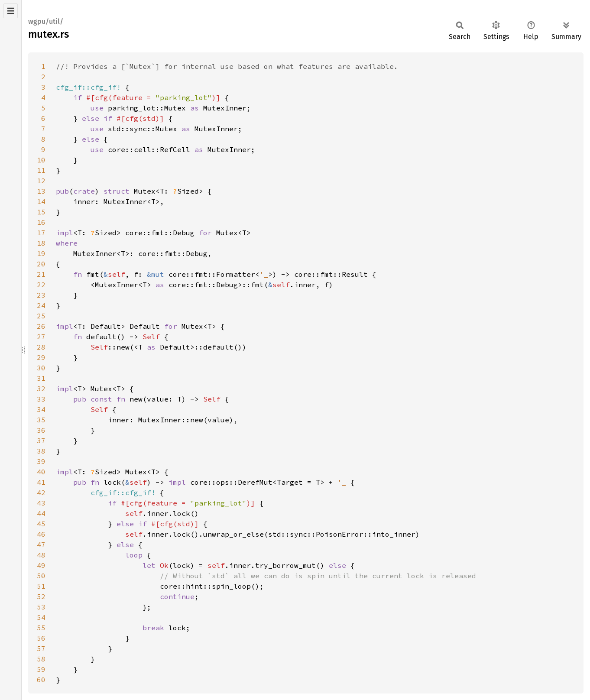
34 (41, 409)
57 (41, 648)
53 (41, 607)
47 (41, 544)
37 (41, 441)
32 (41, 389)
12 (41, 181)
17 (41, 233)
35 (41, 420)
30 (41, 368)
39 (41, 461)
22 (41, 285)
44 (41, 513)
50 (41, 576)
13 (41, 191)
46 (41, 534)
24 (41, 305)
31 (41, 378)
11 (41, 170)
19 (41, 253)
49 (41, 565)
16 (41, 222)
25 (41, 316)
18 (41, 243)
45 (41, 524)
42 (41, 493)
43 (41, 503)
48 (41, 555)
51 (41, 586)
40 (41, 472)
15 (41, 212)
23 (41, 295)
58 (41, 659)
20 (41, 264)
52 (41, 596)
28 (41, 347)
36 (41, 430)
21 (41, 274)
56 (41, 638)
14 (41, 201)
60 (41, 680)
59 (41, 669)
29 (41, 357)
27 (41, 337)
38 (41, 451)
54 (41, 617)
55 (41, 628)
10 (41, 160)
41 (41, 482)
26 (41, 326)
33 (41, 399)
